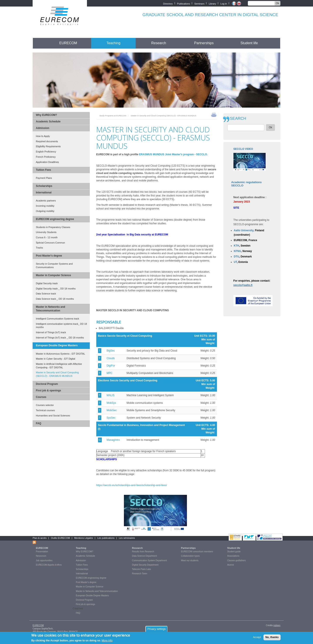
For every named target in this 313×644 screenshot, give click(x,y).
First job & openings (48, 390)
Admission (42, 128)
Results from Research (143, 552)
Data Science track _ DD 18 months (55, 299)
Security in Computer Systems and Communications (54, 265)
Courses (41, 397)
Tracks (39, 248)
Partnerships (204, 43)
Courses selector (45, 405)
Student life (249, 43)
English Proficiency (46, 152)
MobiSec (112, 410)
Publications (184, 3)
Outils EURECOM (60, 538)
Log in (224, 3)
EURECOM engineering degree (55, 219)
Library (212, 3)
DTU (237, 257)
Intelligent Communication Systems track (57, 319)
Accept (257, 638)
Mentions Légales (84, 538)
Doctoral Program (47, 384)
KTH (237, 246)
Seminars (199, 3)
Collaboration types (190, 556)
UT (236, 262)
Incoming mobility (45, 206)
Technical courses (45, 410)
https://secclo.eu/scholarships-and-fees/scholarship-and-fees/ (132, 485)
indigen (277, 625)
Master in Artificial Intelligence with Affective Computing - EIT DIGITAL (59, 366)
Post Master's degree (49, 256)
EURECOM (68, 43)
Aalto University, (244, 230)
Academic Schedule (48, 122)
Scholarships (44, 186)
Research (159, 43)
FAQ (39, 423)
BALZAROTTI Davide (111, 328)
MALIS (110, 395)
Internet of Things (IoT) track (51, 332)
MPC (109, 373)
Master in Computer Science (53, 275)
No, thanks (272, 638)
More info (107, 641)
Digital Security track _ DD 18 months (56, 289)
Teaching (113, 43)
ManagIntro (113, 440)
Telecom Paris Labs (141, 569)
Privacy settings (156, 630)
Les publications (106, 538)
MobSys (111, 403)
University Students (46, 232)
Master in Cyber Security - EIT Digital (56, 359)
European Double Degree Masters (57, 345)
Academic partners (46, 201)
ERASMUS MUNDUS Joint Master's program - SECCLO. (173, 154)
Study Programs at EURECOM (113, 116)
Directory (168, 3)
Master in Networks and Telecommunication (51, 309)
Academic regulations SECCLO (246, 184)
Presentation (42, 552)
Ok (277, 3)
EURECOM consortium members (197, 552)
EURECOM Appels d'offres (49, 565)
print (214, 115)
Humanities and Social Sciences (53, 416)
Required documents (47, 141)
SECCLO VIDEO (243, 149)
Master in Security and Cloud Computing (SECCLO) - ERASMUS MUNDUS (57, 374)
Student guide (234, 552)
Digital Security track (47, 283)
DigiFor (111, 366)
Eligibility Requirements (48, 146)
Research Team (140, 574)
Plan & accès (40, 538)
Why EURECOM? (46, 115)
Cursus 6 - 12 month (47, 237)
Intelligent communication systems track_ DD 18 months (61, 326)
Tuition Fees (43, 170)
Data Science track (46, 294)
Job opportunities (44, 560)
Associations (233, 556)
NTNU (237, 251)
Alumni (231, 565)
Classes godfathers (236, 560)
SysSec (111, 418)
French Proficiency (46, 157)
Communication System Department (149, 560)
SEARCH (238, 119)
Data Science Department (144, 556)
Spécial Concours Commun (50, 243)
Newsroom (41, 556)
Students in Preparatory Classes (53, 227)
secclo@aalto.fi (243, 285)
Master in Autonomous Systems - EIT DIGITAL (60, 354)
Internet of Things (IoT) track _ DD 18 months (60, 338)
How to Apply (43, 136)
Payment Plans (44, 178)
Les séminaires (127, 538)
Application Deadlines (47, 162)
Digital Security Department (145, 565)
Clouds (111, 358)
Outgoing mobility (45, 211)
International (44, 193)
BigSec (111, 351)
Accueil (41, 43)
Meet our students (190, 560)
